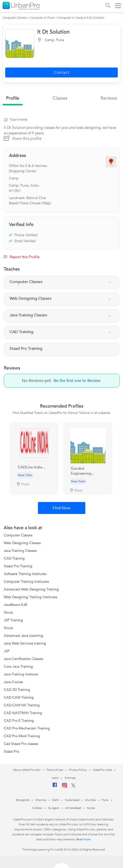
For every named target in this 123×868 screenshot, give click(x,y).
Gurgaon (54, 808)
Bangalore (23, 800)
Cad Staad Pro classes (21, 744)
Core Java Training (18, 667)
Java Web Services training (25, 643)
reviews (109, 98)
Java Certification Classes (23, 659)
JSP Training (13, 620)
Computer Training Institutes (26, 582)
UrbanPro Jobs (102, 770)
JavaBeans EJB (15, 605)
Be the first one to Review (77, 381)
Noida (91, 808)
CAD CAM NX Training (22, 705)
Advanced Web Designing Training (31, 589)
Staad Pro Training (18, 566)
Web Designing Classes (22, 543)
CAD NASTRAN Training (23, 713)
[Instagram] (64, 787)
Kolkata (37, 808)
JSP (7, 651)
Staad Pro (11, 752)
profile (13, 98)
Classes (60, 98)
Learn (55, 778)
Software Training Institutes (25, 574)
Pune (105, 800)
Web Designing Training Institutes (30, 597)
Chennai (41, 800)
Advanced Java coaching (23, 636)
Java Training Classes (20, 551)
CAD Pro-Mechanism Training (27, 728)
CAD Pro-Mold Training (22, 736)
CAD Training (14, 558)
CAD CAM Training (19, 697)
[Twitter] (73, 787)
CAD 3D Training (17, 690)
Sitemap (70, 778)
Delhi (56, 800)
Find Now (61, 508)
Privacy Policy (78, 770)
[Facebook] (55, 787)
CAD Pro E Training (19, 721)
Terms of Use (55, 770)
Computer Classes (18, 535)
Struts (8, 613)
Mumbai (90, 800)
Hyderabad (72, 800)
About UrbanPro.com (27, 770)
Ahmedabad (73, 808)
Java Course (13, 682)
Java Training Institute (21, 674)
